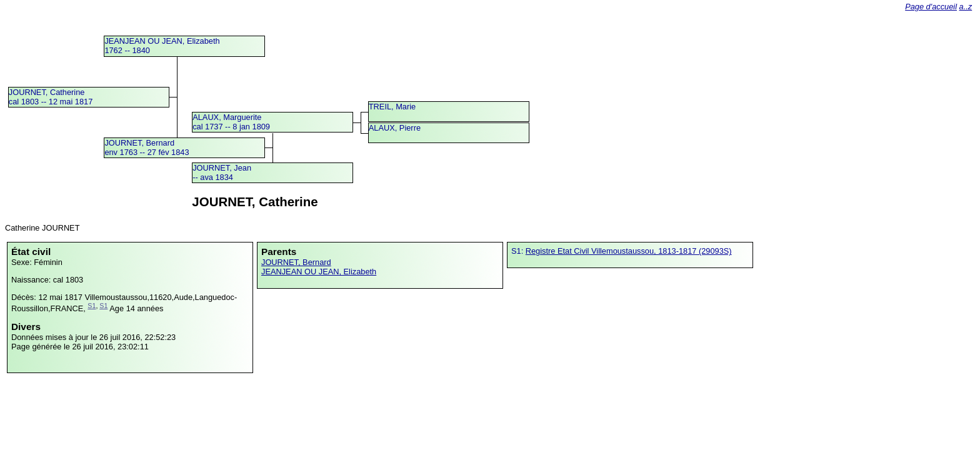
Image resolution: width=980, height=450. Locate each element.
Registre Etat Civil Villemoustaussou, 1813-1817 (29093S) (629, 251)
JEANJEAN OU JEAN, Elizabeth (319, 272)
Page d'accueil (931, 7)
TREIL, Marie (392, 107)
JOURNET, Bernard (296, 262)
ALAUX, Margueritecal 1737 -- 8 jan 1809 (231, 122)
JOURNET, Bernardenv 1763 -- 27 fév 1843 (147, 147)
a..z (966, 7)
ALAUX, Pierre (395, 128)
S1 (92, 306)
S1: (518, 251)
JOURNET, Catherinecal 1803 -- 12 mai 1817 (51, 97)
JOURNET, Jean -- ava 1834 (222, 172)
